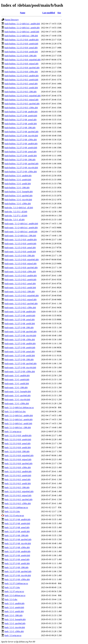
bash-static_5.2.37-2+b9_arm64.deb (20, 348)
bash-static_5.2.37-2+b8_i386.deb (19, 328)
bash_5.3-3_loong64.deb (15, 619)
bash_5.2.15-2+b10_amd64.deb (18, 435)
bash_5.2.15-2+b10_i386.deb (17, 451)
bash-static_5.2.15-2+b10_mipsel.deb (21, 264)
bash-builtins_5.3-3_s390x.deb (18, 204)
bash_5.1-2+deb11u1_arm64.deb (19, 419)
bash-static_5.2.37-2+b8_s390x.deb (20, 340)
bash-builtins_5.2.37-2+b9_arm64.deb (21, 148)
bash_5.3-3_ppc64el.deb (15, 623)
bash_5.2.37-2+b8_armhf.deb (17, 531)
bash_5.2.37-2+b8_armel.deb (17, 527)
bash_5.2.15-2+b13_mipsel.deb (18, 495)
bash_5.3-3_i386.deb (14, 615)
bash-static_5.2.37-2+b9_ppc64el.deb (21, 364)
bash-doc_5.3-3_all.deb (15, 220)
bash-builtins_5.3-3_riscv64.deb (18, 200)
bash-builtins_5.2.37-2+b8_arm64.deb (21, 116)
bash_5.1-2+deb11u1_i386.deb (18, 427)
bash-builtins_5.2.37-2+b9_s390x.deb (21, 172)
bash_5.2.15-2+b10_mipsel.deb (18, 459)
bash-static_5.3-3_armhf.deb (17, 384)
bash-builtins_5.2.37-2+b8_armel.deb (21, 120)
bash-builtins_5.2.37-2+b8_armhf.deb (21, 124)
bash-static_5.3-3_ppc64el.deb (18, 396)
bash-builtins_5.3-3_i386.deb (17, 188)
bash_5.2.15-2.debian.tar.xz (16, 507)
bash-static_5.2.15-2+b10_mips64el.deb (22, 260)
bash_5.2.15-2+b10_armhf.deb (18, 447)
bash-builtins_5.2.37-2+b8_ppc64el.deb (22, 132)
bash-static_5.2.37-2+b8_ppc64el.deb (21, 332)
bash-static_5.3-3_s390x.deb (17, 403)
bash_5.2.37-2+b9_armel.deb (17, 559)
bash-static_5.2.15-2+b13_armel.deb (20, 284)
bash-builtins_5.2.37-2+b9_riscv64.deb (21, 168)
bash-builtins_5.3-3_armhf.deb (18, 184)
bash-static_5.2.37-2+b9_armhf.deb (20, 356)
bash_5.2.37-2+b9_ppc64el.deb (18, 571)
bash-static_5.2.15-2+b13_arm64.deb (20, 280)
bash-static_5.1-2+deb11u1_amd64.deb (21, 224)
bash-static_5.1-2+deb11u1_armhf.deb (21, 232)
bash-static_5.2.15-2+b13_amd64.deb (21, 276)
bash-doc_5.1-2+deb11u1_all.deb (19, 208)
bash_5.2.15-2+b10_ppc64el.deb (18, 463)
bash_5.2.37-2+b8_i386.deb (16, 535)
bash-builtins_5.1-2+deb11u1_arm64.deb (22, 28)
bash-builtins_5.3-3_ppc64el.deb (19, 196)
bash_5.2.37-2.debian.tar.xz (16, 583)
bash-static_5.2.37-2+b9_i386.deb (19, 360)
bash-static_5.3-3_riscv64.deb (17, 400)
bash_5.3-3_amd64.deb (15, 603)
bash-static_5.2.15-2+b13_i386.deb (20, 292)
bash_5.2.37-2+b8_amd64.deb (17, 519)
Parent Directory (12, 20)
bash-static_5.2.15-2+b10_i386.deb (20, 256)
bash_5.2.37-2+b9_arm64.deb (17, 555)
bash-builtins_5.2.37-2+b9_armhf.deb (21, 156)
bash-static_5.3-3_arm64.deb (17, 380)
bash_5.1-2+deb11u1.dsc (15, 411)
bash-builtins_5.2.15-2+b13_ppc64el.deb (22, 104)
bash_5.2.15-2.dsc (12, 511)
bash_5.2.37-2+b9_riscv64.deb (18, 575)
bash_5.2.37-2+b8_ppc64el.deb (18, 539)
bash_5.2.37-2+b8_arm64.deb (17, 523)
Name (23, 13)
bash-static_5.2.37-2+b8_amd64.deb (20, 312)
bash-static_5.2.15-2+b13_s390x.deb (20, 308)
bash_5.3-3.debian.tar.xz (15, 595)
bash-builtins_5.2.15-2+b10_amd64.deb (22, 40)
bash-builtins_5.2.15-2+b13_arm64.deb (21, 80)
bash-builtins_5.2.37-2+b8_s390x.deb (21, 140)
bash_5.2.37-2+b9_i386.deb (16, 567)
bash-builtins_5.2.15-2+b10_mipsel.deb (22, 64)
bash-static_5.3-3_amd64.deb (17, 376)
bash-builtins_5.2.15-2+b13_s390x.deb (21, 108)
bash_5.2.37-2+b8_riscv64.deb (18, 543)
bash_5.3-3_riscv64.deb (15, 627)
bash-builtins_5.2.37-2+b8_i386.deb (20, 128)
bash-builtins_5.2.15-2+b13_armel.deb (21, 84)
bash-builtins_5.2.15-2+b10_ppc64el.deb (22, 68)
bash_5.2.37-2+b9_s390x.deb (17, 579)
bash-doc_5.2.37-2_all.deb (16, 216)
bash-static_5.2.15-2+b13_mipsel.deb (21, 300)
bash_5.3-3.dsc (11, 599)
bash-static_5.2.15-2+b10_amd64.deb (21, 240)
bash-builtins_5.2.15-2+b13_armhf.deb (21, 88)
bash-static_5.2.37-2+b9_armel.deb (20, 352)
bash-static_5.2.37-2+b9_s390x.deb (20, 372)
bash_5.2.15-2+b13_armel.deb (18, 479)
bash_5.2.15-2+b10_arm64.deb (18, 439)
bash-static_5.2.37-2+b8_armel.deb (20, 320)
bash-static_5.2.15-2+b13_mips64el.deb (22, 296)
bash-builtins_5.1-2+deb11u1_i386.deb (21, 36)
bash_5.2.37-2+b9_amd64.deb (17, 551)
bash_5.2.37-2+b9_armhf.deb (17, 563)
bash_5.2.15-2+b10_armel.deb (18, 443)
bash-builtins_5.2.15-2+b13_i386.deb (21, 92)
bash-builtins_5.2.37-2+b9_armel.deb (21, 152)
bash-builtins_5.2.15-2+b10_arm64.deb (21, 44)
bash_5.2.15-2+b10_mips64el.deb (19, 455)
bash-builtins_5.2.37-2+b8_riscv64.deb (21, 136)
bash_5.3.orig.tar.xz (13, 635)
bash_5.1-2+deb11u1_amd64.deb (19, 415)
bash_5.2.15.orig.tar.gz (14, 515)
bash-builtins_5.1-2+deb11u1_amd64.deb (22, 24)
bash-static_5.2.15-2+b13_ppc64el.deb (21, 304)
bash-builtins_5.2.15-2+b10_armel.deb (21, 48)
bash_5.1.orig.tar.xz (13, 431)
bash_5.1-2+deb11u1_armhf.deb (18, 423)
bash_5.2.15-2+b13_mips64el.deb (19, 491)
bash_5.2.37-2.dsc (12, 587)
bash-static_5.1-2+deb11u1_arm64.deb (21, 228)
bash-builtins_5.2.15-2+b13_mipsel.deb (22, 100)
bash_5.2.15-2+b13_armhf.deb (18, 483)
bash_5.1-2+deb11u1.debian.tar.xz (19, 407)
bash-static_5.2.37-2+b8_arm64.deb (20, 316)
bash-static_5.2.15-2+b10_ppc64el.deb (21, 268)
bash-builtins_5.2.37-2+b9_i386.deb (20, 160)
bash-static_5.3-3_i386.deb (16, 388)
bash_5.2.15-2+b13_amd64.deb (18, 471)
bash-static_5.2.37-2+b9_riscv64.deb (20, 368)
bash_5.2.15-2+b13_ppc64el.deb (18, 499)
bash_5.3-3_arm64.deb (14, 607)
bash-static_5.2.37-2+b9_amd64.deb (20, 344)
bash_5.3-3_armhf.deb (14, 611)
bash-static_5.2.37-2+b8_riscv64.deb (20, 336)
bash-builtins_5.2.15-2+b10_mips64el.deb (23, 60)
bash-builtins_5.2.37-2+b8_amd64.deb (21, 112)
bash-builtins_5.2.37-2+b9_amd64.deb (21, 144)
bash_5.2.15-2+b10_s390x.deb (18, 467)
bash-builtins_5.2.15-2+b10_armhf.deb (21, 52)
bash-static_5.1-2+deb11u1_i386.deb (20, 236)
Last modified (49, 13)
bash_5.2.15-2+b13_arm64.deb (18, 475)
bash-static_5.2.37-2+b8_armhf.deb (20, 324)
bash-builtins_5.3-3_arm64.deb (18, 180)
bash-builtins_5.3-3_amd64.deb (18, 176)
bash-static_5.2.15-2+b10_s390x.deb (20, 272)
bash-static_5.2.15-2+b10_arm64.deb (20, 244)
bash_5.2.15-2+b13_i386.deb (17, 487)
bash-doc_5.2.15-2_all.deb (16, 212)
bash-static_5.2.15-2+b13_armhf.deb (20, 288)
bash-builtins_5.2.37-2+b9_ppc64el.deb (22, 164)
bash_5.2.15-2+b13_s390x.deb (18, 503)
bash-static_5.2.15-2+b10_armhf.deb (20, 252)
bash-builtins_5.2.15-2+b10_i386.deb (21, 56)
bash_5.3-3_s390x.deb (14, 631)
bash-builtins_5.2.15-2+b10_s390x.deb (21, 72)
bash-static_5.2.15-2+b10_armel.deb (20, 248)
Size (59, 13)
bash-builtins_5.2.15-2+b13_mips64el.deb (23, 96)
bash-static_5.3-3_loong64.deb (18, 392)
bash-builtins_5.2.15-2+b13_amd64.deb (22, 76)
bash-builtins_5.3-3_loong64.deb (19, 192)
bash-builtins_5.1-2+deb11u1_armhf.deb (22, 32)
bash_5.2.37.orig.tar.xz (14, 591)
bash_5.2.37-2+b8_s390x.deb (17, 547)
